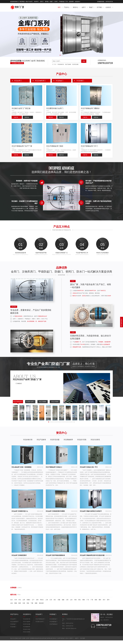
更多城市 (41, 607)
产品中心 (67, 7)
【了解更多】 (19, 387)
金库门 (84, 7)
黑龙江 (42, 603)
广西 (92, 603)
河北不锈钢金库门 (18, 405)
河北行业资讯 (95, 443)
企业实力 (108, 7)
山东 (71, 603)
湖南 (84, 603)
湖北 (79, 603)
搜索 (84, 61)
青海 (28, 607)
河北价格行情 (61, 64)
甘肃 (24, 607)
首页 (59, 7)
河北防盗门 (13, 628)
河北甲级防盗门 (54, 628)
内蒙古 (28, 603)
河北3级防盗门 (53, 623)
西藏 (16, 607)
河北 (20, 603)
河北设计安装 (82, 443)
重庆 (100, 603)
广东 (88, 603)
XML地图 (82, 642)
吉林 (37, 603)
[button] (60, 55)
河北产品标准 (68, 64)
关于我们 (99, 7)
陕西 (20, 607)
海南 (96, 603)
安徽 (59, 603)
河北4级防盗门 (53, 625)
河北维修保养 (68, 443)
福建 (63, 603)
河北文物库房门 (14, 625)
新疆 (36, 607)
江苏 (51, 603)
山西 (24, 603)
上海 (47, 603)
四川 (104, 603)
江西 (67, 603)
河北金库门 (13, 623)
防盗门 (91, 7)
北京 (11, 603)
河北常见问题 (75, 64)
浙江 (55, 603)
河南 (75, 603)
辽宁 (33, 603)
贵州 (108, 603)
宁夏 (32, 607)
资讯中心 (76, 7)
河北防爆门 (13, 630)
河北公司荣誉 (55, 405)
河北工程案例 (43, 405)
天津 (16, 603)
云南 (11, 607)
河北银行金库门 (30, 405)
